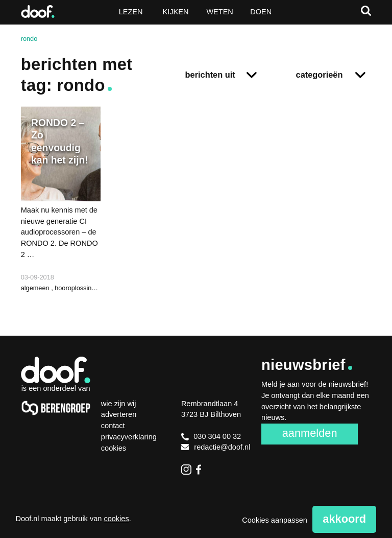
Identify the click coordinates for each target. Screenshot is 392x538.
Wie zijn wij (119, 404)
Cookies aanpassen (275, 520)
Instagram (186, 470)
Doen (261, 12)
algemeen (36, 288)
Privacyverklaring (129, 437)
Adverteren (119, 414)
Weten (219, 12)
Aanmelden (310, 433)
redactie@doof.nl (216, 447)
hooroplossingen (78, 288)
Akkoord (344, 519)
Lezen (131, 12)
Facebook (201, 470)
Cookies (114, 448)
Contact (113, 426)
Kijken (176, 12)
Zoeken (366, 11)
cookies (116, 519)
